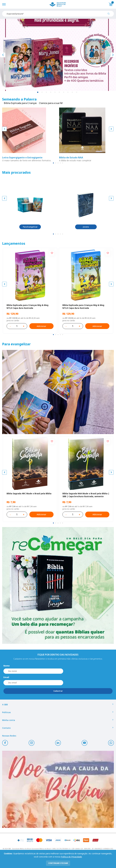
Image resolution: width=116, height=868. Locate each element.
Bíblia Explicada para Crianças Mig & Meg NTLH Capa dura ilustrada (27, 307)
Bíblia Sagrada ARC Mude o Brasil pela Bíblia (29, 493)
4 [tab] (51, 92)
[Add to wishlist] (52, 253)
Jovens (86, 227)
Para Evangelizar (30, 227)
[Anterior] (3, 55)
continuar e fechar (58, 863)
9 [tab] (72, 92)
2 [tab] (42, 92)
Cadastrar (58, 691)
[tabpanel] (58, 55)
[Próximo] (113, 55)
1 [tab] (38, 92)
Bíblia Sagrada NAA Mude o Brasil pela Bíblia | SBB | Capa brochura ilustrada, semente (86, 495)
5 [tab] (55, 92)
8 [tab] (68, 92)
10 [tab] (77, 92)
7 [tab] (64, 92)
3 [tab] (46, 92)
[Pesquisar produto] (110, 15)
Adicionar (41, 326)
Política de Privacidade (71, 857)
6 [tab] (59, 92)
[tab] (53, 163)
